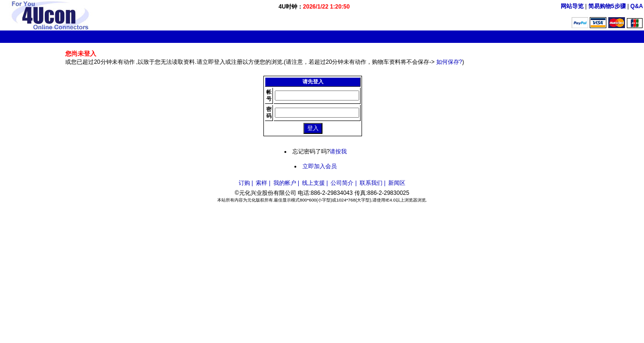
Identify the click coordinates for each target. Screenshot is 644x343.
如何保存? (449, 62)
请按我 (338, 151)
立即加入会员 (320, 166)
